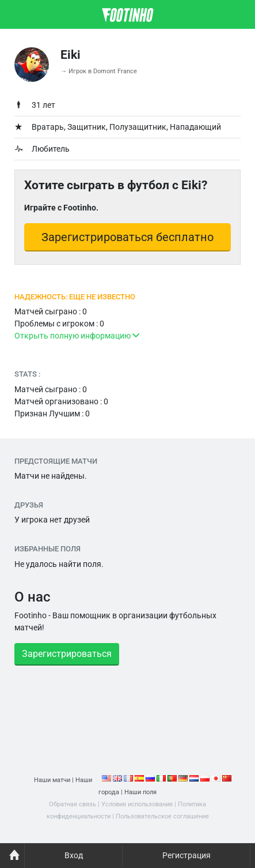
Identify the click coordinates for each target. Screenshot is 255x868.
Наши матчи (52, 780)
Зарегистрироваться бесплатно (127, 237)
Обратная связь (73, 804)
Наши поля (140, 792)
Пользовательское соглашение (162, 816)
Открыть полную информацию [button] (77, 336)
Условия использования (137, 804)
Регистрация (187, 855)
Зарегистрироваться (67, 654)
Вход (74, 855)
